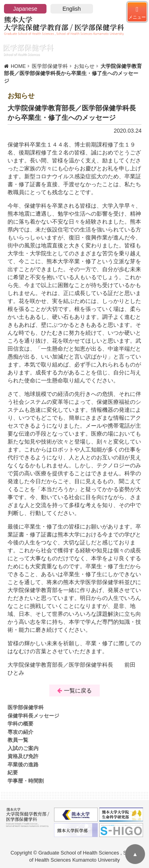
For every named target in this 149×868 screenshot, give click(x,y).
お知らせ (84, 66)
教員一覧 (18, 740)
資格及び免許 (23, 756)
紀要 (13, 773)
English (72, 9)
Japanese (25, 9)
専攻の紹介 (20, 732)
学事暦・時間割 (26, 781)
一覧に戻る (74, 691)
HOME (18, 66)
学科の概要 (20, 724)
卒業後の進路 (23, 765)
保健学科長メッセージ (33, 716)
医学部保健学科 (50, 66)
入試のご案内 (23, 748)
